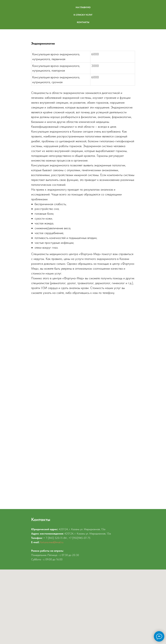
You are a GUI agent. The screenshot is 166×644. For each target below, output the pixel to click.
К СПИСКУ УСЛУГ (83, 15)
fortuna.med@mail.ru (52, 542)
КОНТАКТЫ (83, 22)
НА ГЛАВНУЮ (83, 7)
